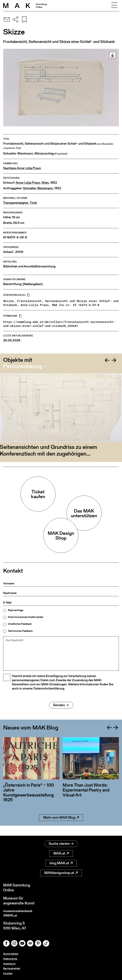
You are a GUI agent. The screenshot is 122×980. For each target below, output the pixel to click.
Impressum (9, 964)
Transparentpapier (16, 203)
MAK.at (61, 852)
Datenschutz (10, 959)
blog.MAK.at (61, 862)
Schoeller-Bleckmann (38, 188)
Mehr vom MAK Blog (61, 826)
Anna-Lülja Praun (28, 183)
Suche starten (61, 842)
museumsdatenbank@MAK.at (20, 913)
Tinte (33, 203)
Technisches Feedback (20, 631)
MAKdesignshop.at (61, 872)
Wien (45, 183)
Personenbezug (23, 366)
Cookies (8, 974)
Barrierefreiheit (12, 969)
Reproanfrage (16, 610)
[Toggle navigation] (114, 6)
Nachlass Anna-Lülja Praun (22, 168)
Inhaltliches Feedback (20, 624)
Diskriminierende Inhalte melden (26, 617)
